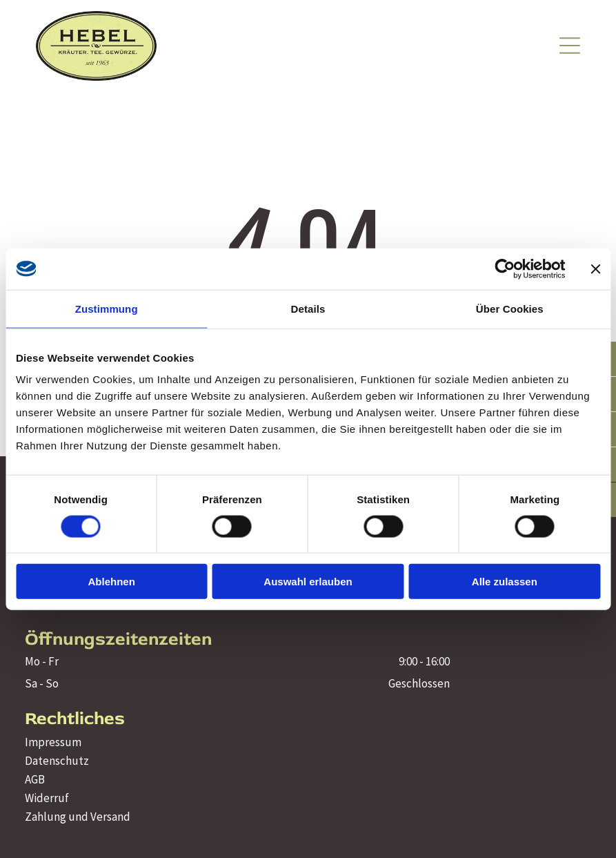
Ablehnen (112, 582)
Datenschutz (57, 761)
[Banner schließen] (595, 269)
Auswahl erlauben (308, 582)
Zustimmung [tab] (107, 308)
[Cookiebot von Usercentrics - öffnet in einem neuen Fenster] (505, 269)
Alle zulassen (505, 582)
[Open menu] (570, 46)
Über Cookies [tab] (510, 308)
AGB (35, 779)
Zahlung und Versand (78, 817)
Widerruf (47, 798)
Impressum (53, 742)
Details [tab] (308, 308)
